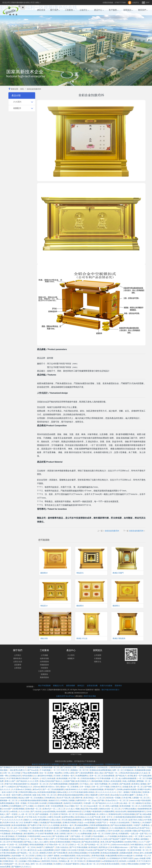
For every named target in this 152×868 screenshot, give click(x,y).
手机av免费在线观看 (30, 773)
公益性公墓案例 (44, 671)
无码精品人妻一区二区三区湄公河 (72, 861)
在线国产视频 (70, 781)
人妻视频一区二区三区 (141, 798)
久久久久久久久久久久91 (13, 820)
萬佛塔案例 (44, 677)
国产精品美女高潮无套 (91, 842)
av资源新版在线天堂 (110, 861)
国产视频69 (16, 867)
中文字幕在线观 (62, 839)
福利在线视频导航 (130, 767)
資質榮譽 (18, 665)
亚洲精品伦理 (16, 776)
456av (136, 853)
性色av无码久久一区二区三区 (118, 800)
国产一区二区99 (29, 847)
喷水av (37, 787)
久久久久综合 (24, 811)
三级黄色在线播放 (33, 767)
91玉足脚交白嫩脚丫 (127, 795)
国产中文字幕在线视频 (79, 847)
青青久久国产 (10, 781)
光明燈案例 (44, 662)
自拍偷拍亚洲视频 (96, 789)
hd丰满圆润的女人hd (139, 845)
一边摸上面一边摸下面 (138, 834)
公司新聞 (98, 655)
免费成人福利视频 (141, 839)
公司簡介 (18, 655)
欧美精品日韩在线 (77, 839)
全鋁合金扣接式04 (112, 531)
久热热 (123, 864)
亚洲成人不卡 (142, 795)
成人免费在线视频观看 (128, 778)
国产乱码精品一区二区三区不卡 (97, 845)
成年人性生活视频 (21, 828)
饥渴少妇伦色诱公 (84, 856)
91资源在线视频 (129, 814)
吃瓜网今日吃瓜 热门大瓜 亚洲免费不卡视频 (21, 823)
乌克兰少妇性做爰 (48, 778)
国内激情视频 (97, 781)
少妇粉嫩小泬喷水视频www (30, 861)
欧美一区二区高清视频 (19, 845)
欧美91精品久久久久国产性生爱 (88, 817)
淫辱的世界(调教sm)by (28, 792)
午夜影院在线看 (34, 836)
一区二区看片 (139, 836)
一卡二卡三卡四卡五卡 (61, 770)
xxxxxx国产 (8, 809)
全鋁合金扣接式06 (136, 531)
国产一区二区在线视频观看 (54, 789)
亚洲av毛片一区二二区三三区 (54, 809)
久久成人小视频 (74, 809)
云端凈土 (136, 3)
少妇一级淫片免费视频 (99, 784)
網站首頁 (41, 12)
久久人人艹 (15, 831)
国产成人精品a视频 (144, 814)
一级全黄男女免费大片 (17, 770)
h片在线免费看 (94, 853)
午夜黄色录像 (136, 792)
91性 (102, 864)
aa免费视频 (89, 828)
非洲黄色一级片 (68, 776)
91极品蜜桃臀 (111, 856)
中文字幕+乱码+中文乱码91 (36, 817)
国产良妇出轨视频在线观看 (122, 825)
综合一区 (43, 773)
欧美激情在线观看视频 (47, 792)
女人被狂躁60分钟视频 (43, 776)
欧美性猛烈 (93, 847)
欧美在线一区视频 (114, 798)
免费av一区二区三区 (18, 850)
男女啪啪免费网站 (82, 825)
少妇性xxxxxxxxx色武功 (120, 845)
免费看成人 (147, 825)
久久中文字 (71, 792)
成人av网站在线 (7, 817)
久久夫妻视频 (54, 825)
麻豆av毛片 (37, 789)
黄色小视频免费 (92, 795)
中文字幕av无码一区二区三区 (57, 845)
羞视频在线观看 (126, 853)
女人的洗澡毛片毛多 (24, 858)
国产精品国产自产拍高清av (105, 850)
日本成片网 (126, 798)
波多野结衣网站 (68, 817)
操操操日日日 (54, 800)
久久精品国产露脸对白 (71, 864)
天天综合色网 (33, 803)
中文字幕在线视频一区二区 (107, 778)
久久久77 (142, 842)
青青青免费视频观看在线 (100, 825)
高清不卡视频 (61, 850)
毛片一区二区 (81, 806)
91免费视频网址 (82, 776)
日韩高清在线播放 (88, 778)
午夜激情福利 (97, 811)
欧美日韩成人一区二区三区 (95, 798)
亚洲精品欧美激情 (94, 861)
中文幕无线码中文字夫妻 (39, 828)
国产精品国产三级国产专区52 (121, 839)
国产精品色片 (121, 776)
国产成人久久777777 (89, 858)
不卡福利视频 (45, 770)
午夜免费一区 (89, 803)
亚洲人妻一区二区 (136, 787)
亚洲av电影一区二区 (34, 809)
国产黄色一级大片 (138, 847)
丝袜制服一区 (141, 856)
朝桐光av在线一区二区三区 (110, 809)
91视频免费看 (109, 811)
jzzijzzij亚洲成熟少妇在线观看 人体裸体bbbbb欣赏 (62, 811)
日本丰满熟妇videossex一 (119, 847)
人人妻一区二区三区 (27, 814)
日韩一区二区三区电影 (12, 773)
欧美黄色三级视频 (139, 784)
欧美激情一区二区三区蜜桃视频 (57, 831)
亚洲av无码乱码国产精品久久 (51, 781)
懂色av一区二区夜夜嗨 (70, 787)
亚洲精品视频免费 (55, 803)
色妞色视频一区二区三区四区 (24, 856)
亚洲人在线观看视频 (87, 814)
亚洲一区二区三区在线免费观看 (102, 776)
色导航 (130, 776)
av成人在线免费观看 (46, 850)
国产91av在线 (33, 770)
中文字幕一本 (74, 778)
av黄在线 (14, 811)
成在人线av (99, 773)
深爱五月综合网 (55, 817)
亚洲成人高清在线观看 (113, 781)
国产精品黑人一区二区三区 (28, 853)
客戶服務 (114, 12)
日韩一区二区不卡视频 (101, 787)
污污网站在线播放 (129, 809)
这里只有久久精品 (136, 820)
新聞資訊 (128, 12)
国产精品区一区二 (112, 773)
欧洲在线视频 (62, 778)
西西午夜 (79, 798)
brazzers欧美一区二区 (96, 806)
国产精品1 (39, 839)
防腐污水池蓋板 (106, 686)
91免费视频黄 (16, 806)
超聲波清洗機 (92, 686)
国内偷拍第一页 (123, 850)
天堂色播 (81, 850)
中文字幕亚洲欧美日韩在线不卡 (19, 778)
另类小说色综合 (62, 847)
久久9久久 (26, 867)
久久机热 (105, 839)
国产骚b (101, 800)
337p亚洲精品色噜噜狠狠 (72, 820)
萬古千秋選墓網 (44, 686)
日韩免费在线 (50, 798)
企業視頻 (18, 668)
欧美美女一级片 (67, 825)
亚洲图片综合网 (144, 789)
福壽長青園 (44, 658)
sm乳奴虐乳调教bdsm (42, 820)
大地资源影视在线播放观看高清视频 (33, 800)
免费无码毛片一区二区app (87, 800)
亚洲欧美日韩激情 (70, 823)
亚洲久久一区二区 (77, 845)
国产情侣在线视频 (54, 823)
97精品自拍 (76, 842)
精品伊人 (37, 778)
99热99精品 (5, 831)
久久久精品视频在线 (118, 828)
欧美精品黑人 (104, 767)
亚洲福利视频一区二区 (51, 767)
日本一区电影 (85, 787)
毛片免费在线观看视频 (59, 784)
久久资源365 (40, 806)
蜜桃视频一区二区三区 (9, 800)
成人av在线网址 (100, 831)
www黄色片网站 (131, 842)
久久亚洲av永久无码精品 (22, 789)
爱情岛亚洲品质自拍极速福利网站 (71, 795)
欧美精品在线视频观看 (110, 853)
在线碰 (125, 787)
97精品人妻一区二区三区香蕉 (45, 858)
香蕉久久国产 (49, 839)
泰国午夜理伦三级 (92, 839)
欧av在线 (115, 795)
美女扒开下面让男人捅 (65, 798)
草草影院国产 (110, 789)
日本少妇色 (72, 850)
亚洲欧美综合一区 (10, 861)
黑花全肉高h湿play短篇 (130, 773)
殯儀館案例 (44, 665)
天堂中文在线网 (114, 831)
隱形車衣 (118, 686)
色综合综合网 (121, 811)
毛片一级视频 (124, 792)
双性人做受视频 (112, 806)
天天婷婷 (57, 776)
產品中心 (99, 12)
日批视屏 (102, 858)
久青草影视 (87, 820)
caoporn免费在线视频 (9, 798)
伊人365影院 (114, 784)
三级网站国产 (49, 847)
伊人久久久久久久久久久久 (107, 792)
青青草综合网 (116, 767)
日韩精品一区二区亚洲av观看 (32, 831)
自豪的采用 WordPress (65, 696)
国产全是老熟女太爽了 (61, 836)
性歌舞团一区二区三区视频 (82, 831)
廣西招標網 (70, 686)
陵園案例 (44, 674)
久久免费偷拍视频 (85, 834)
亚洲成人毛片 (42, 856)
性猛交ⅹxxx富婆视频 (87, 823)
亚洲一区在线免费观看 (55, 806)
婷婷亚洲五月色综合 (50, 861)
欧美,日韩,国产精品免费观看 (112, 842)
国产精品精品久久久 (25, 787)
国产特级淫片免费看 (101, 820)
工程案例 (70, 12)
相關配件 (18, 108)
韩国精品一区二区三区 (80, 770)
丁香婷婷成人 (136, 823)
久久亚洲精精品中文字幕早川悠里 (120, 858)
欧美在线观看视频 (19, 825)
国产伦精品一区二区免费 (81, 836)
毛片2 (45, 825)
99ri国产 (40, 847)
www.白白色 (46, 836)
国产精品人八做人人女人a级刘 (36, 842)
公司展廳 (44, 655)
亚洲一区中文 (107, 817)
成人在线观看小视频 (129, 831)
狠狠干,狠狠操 (54, 856)
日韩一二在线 (78, 767)
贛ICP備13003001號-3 (110, 690)
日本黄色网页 (77, 803)
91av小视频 (70, 806)
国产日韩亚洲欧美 (61, 853)
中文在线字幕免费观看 (45, 834)
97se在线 (89, 850)
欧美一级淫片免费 (14, 795)
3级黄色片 (140, 803)
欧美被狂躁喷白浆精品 (86, 792)
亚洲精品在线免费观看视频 (101, 770)
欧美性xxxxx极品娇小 (126, 856)
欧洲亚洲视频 (19, 809)
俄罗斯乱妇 (104, 847)
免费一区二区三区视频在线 (123, 770)
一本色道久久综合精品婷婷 (119, 823)
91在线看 (43, 803)
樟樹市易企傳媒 (90, 696)
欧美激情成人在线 (125, 836)
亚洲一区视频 (21, 803)
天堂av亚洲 (11, 858)
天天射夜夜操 (21, 836)
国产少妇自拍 (66, 767)
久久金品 (144, 773)
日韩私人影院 (69, 773)
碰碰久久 (28, 820)
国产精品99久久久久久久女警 (107, 803)
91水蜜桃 (57, 864)
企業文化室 (18, 662)
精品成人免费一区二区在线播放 (31, 798)
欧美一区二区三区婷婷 (102, 834)
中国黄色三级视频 (68, 800)
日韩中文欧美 (105, 795)
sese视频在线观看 (68, 856)
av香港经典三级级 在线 (32, 795)
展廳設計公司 (58, 686)
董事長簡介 (18, 658)
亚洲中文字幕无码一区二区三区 (66, 814)
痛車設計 (81, 686)
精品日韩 (84, 809)
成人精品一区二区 (127, 803)
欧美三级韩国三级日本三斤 (66, 834)
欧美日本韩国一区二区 (140, 850)
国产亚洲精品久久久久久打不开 (13, 767)
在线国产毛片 (102, 823)
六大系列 (18, 102)
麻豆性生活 (32, 850)
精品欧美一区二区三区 (40, 784)
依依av (52, 842)
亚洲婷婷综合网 (115, 814)
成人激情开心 (78, 828)
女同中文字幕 (74, 858)
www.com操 (135, 800)
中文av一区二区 (6, 828)
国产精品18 (62, 858)
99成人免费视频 (129, 781)
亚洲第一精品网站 (55, 773)
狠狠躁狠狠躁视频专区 (136, 811)
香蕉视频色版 (17, 834)
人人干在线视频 (111, 836)
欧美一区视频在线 (102, 828)
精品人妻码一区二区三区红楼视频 (39, 864)
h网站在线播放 (133, 864)
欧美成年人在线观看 (128, 861)
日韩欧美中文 (116, 787)
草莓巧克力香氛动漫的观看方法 (17, 784)
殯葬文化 (98, 662)
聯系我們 (143, 12)
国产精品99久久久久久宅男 (28, 781)
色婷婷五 (67, 803)
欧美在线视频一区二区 (129, 806)
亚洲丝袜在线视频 (63, 842)
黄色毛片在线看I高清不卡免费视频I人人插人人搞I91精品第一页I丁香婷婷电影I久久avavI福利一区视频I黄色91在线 (76, 764)
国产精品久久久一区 (25, 839)
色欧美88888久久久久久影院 (77, 789)
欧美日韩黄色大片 (83, 781)
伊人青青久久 (102, 814)
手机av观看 (94, 809)
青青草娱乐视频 (98, 856)
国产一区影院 (12, 814)
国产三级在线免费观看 (85, 773)
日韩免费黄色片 (91, 767)
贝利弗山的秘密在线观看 (127, 789)
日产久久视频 (28, 806)
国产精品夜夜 (125, 784)
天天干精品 (84, 784)
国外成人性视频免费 (120, 834)
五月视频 (87, 811)
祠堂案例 (44, 668)
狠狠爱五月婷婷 (46, 853)
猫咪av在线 (62, 792)
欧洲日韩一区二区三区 (119, 820)
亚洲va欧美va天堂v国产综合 (138, 828)
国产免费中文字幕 (35, 825)
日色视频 (43, 823)
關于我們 (55, 12)
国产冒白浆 (19, 817)
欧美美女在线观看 (112, 864)
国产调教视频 (66, 828)
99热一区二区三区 (49, 795)
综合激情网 (55, 828)
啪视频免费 (74, 784)
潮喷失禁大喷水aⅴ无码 (50, 787)
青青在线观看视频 (37, 845)
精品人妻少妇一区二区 (90, 864)
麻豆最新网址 (30, 834)
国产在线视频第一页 (44, 814)
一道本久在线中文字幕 (9, 792)
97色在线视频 (98, 836)
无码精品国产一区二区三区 (14, 864)
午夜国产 (137, 825)
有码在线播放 (28, 776)
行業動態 (98, 658)
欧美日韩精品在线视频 (78, 853)
